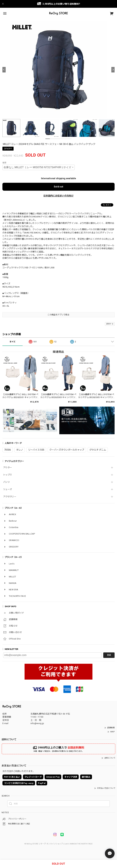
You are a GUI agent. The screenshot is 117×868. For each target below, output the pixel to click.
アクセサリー (10, 497)
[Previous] (4, 70)
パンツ (6, 482)
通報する (110, 324)
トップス (8, 475)
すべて (13, 342)
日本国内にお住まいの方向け (58, 196)
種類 (4, 163)
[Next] (113, 70)
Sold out (58, 187)
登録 (109, 655)
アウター (8, 467)
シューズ (8, 489)
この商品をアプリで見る (58, 315)
